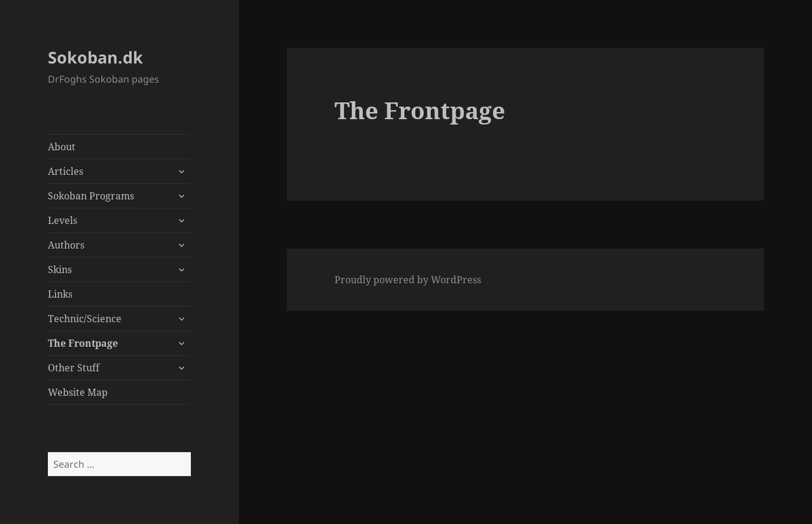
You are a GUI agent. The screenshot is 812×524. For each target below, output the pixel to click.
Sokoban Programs (91, 196)
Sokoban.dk (95, 57)
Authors (66, 245)
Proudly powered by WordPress (408, 280)
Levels (63, 220)
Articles (66, 171)
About (62, 147)
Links (60, 294)
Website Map (78, 392)
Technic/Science (85, 319)
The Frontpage (83, 343)
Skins (60, 269)
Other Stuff (74, 368)
